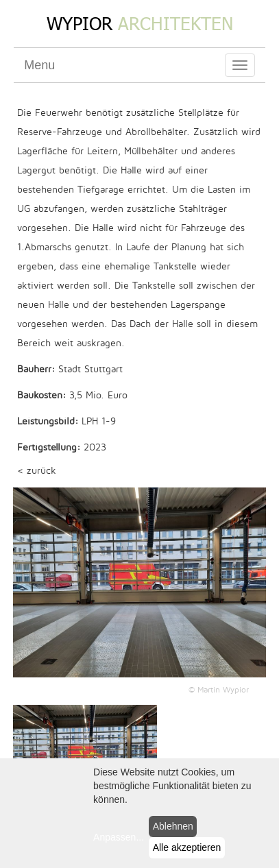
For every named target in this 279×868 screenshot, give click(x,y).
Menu (39, 65)
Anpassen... (119, 837)
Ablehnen (173, 826)
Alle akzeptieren (187, 847)
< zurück (37, 471)
